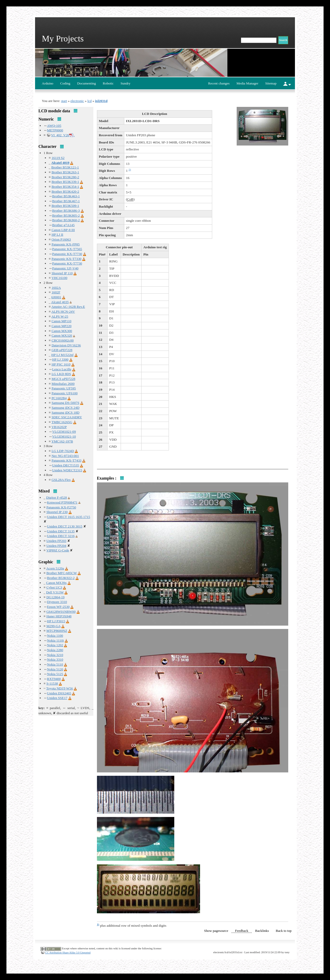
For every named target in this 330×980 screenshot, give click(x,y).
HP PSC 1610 (61, 364)
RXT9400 (54, 679)
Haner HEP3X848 (59, 616)
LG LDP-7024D (63, 451)
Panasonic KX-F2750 (61, 507)
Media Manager (247, 83)
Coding (65, 83)
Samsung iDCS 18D (65, 412)
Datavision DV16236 (66, 345)
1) (130, 170)
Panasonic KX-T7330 (67, 259)
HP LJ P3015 (56, 621)
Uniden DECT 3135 (61, 531)
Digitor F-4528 (56, 497)
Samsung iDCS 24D (65, 408)
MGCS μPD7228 (63, 379)
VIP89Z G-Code (58, 550)
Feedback (242, 931)
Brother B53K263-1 (65, 172)
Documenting (86, 83)
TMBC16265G (62, 422)
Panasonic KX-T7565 (67, 249)
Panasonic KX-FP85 (66, 244)
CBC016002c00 (63, 340)
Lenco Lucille (62, 369)
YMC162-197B (62, 441)
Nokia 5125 (55, 674)
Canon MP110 (61, 321)
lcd (89, 101)
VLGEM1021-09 (64, 432)
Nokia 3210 (55, 655)
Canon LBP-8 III (63, 230)
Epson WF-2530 (58, 607)
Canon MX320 (62, 335)
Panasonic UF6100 (65, 393)
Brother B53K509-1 (65, 206)
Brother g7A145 (63, 225)
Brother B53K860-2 (66, 220)
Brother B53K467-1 (66, 201)
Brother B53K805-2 (66, 215)
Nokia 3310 (55, 659)
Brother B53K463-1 (66, 196)
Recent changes (219, 83)
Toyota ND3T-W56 (59, 688)
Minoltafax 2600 (63, 384)
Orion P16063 (61, 239)
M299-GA (53, 626)
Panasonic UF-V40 (65, 268)
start (64, 101)
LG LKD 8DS (61, 374)
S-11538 (52, 683)
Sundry (125, 83)
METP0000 (55, 130)
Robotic (108, 83)
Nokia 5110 (55, 664)
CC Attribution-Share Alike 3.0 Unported (68, 953)
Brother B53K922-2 (61, 578)
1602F (56, 292)
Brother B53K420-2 (65, 191)
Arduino (47, 83)
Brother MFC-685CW (62, 573)
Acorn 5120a (55, 568)
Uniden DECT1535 (65, 465)
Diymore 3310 (57, 602)
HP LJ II (57, 235)
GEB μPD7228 (62, 350)
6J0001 (56, 297)
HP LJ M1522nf (62, 355)
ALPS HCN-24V (63, 312)
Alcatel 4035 (60, 302)
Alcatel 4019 (60, 163)
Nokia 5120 (55, 669)
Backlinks (262, 931)
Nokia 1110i (55, 640)
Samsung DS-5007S (65, 403)
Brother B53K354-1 (65, 187)
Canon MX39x (56, 583)
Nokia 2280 (55, 650)
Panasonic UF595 (64, 388)
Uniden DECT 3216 (61, 536)
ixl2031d (101, 101)
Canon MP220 (61, 326)
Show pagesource (216, 931)
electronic (77, 101)
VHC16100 (59, 278)
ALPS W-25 (60, 316)
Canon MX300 (62, 331)
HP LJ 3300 (60, 359)
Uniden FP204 (56, 546)
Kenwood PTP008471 (62, 502)
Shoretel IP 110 (62, 273)
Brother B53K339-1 (65, 182)
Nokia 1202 (55, 645)
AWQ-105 (54, 126)
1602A (56, 288)
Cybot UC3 (54, 587)
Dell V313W (55, 592)
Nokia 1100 (55, 636)
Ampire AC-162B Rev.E (68, 307)
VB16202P (59, 427)
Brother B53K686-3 (66, 211)
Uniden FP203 (56, 541)
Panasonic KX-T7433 (67, 460)
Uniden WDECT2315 (67, 470)
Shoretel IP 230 (57, 512)
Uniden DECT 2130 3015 (65, 526)
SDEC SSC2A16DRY (67, 417)
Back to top (284, 931)
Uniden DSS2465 (59, 693)
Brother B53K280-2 (65, 177)
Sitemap (271, 83)
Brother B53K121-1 (65, 167)
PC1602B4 (59, 398)
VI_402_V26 (60, 135)
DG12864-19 (55, 597)
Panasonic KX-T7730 (67, 254)
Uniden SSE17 (57, 698)
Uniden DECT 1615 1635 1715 (68, 517)
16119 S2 (58, 158)
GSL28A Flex (61, 480)
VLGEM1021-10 (64, 436)
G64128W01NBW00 (61, 612)
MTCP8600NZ (57, 631)
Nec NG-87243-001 (65, 456)
